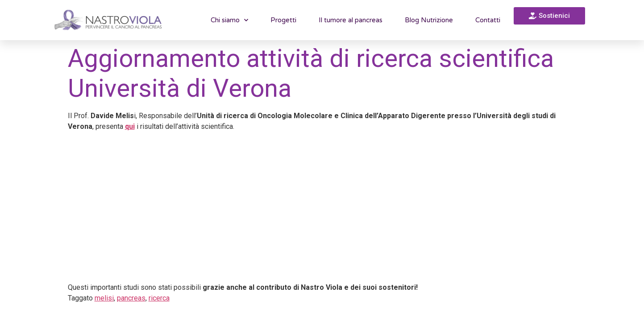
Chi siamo (229, 20)
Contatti (488, 20)
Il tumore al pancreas (351, 20)
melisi (104, 298)
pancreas (131, 298)
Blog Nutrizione (429, 20)
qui (130, 126)
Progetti (283, 20)
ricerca (159, 298)
